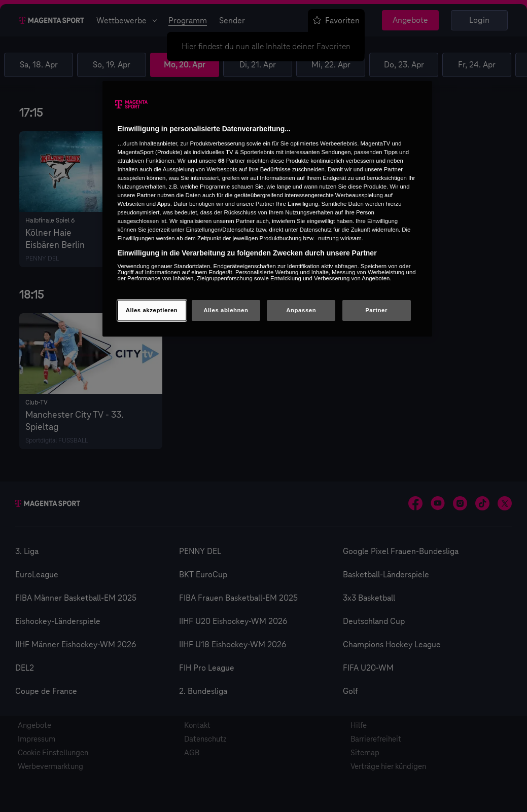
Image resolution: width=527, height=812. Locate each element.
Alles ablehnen (226, 310)
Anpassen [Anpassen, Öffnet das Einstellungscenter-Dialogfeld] (301, 310)
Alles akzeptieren (152, 310)
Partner (376, 310)
